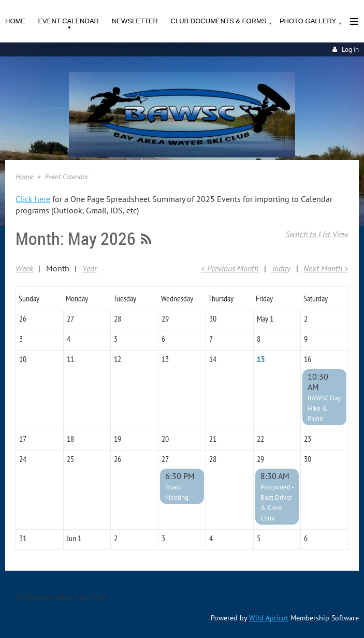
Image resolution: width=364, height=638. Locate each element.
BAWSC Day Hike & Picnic (324, 408)
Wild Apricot (269, 618)
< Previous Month (230, 268)
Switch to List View (317, 234)
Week (24, 268)
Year (90, 268)
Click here (33, 199)
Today (281, 268)
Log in (350, 49)
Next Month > (326, 268)
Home (24, 177)
